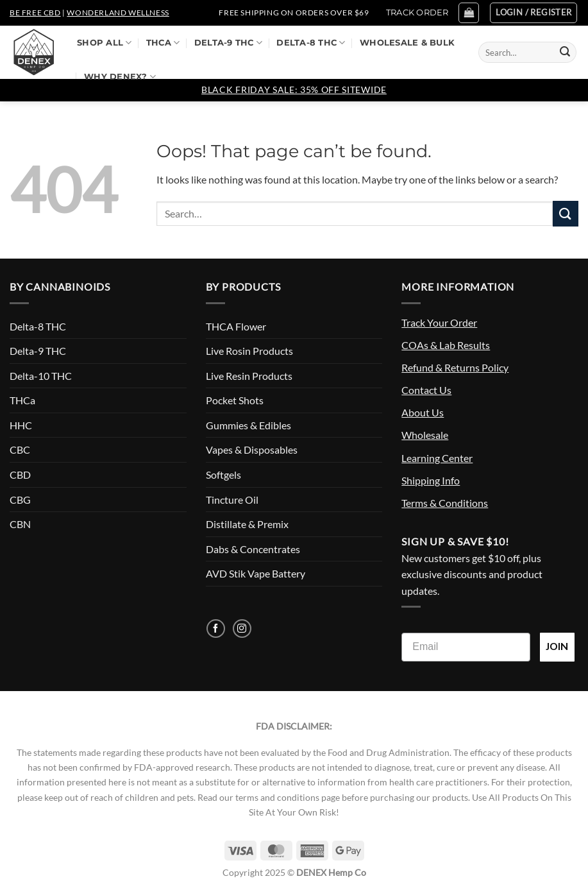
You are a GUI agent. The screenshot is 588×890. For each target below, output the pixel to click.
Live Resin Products (249, 376)
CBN (20, 524)
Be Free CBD (35, 13)
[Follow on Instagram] (242, 629)
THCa (163, 43)
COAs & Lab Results (446, 345)
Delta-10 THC (41, 376)
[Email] (466, 647)
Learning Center (437, 458)
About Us (423, 412)
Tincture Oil (232, 500)
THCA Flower (236, 326)
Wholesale (425, 435)
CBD (20, 475)
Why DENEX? (120, 77)
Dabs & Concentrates (253, 549)
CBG (20, 500)
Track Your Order (439, 322)
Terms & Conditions (445, 503)
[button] (469, 13)
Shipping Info (431, 480)
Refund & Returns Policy (455, 367)
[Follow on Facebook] (216, 629)
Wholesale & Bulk (407, 43)
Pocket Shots (235, 400)
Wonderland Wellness (118, 13)
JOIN (557, 647)
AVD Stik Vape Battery (256, 573)
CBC (20, 449)
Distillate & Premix (247, 524)
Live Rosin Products (249, 351)
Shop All (105, 43)
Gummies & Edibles (248, 425)
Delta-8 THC (311, 43)
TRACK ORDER (417, 13)
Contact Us (426, 390)
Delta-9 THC (228, 43)
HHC (21, 425)
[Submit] (565, 53)
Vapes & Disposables (252, 449)
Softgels (223, 475)
